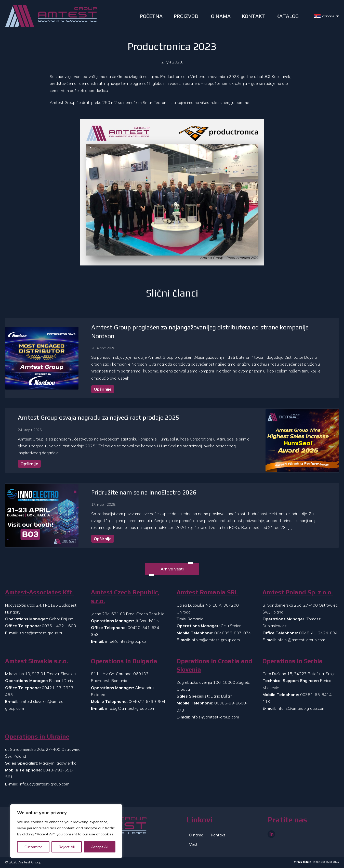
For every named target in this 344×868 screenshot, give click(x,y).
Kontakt (253, 16)
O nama (196, 835)
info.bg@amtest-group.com (130, 708)
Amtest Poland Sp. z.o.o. (298, 592)
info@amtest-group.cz (126, 641)
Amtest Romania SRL (207, 592)
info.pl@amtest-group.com (301, 640)
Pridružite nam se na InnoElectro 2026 (144, 492)
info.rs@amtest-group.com (301, 708)
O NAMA (221, 16)
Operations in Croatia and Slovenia (214, 665)
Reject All (67, 847)
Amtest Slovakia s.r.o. (37, 661)
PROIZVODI (187, 16)
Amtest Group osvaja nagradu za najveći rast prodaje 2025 (98, 417)
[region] (66, 831)
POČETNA (151, 16)
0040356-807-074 (233, 633)
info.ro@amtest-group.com (215, 640)
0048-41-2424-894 (318, 633)
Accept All (100, 847)
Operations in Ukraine (37, 736)
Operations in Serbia (293, 661)
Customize (33, 847)
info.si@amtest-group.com (215, 717)
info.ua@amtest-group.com (44, 784)
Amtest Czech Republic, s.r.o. (125, 597)
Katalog (287, 16)
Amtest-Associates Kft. (39, 592)
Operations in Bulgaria (124, 661)
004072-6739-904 (147, 701)
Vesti (194, 844)
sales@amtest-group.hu (41, 633)
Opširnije (103, 389)
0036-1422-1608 (59, 626)
